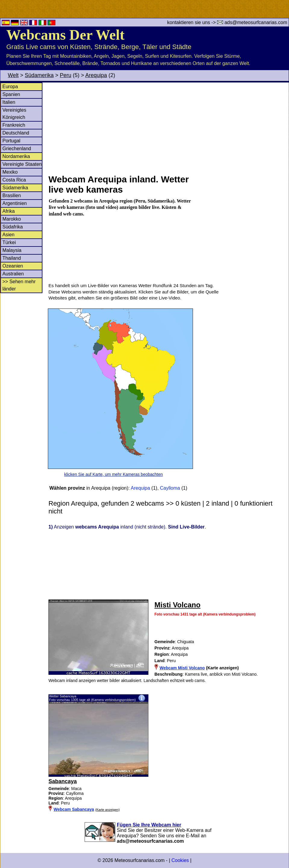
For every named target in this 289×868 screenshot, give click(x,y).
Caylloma (170, 488)
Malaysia (12, 250)
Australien (13, 274)
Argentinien (15, 203)
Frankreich (14, 125)
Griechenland (17, 149)
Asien (8, 235)
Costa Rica (14, 180)
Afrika (9, 211)
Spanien (11, 94)
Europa (10, 87)
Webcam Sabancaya (74, 809)
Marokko (12, 219)
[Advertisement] (168, 128)
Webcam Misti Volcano (182, 668)
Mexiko (10, 172)
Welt (13, 75)
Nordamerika (16, 156)
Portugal (11, 141)
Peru (66, 75)
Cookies (180, 860)
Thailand (12, 258)
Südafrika (13, 227)
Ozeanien (13, 266)
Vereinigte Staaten (22, 164)
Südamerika (39, 75)
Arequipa (96, 75)
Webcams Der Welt (65, 35)
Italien (9, 102)
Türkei (9, 242)
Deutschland (16, 133)
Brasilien (12, 195)
